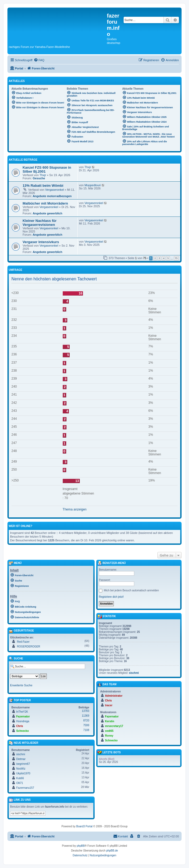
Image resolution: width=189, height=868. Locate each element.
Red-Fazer (23, 642)
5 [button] (168, 258)
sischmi (21, 754)
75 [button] (176, 258)
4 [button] (164, 258)
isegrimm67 (23, 764)
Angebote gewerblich (47, 213)
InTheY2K (22, 712)
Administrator (114, 696)
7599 (86, 725)
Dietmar (21, 759)
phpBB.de (112, 851)
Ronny (109, 736)
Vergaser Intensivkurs (41, 242)
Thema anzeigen (75, 509)
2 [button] (155, 258)
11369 (86, 716)
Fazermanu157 (25, 788)
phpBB (81, 846)
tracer (109, 705)
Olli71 (20, 783)
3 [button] (159, 258)
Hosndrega (23, 721)
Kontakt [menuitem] (121, 836)
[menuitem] (39, 60)
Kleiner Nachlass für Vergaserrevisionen (40, 223)
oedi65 (109, 731)
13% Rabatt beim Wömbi (43, 186)
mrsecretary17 (114, 726)
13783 (86, 711)
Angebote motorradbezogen (52, 196)
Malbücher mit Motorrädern (45, 203)
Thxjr (43, 175)
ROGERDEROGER (29, 647)
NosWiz (21, 769)
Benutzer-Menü (112, 563)
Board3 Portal (84, 826)
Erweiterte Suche (21, 685)
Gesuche (39, 178)
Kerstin (110, 721)
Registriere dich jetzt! (111, 597)
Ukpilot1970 (23, 773)
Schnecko (22, 731)
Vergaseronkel (54, 190)
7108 (86, 730)
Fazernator (23, 717)
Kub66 (20, 778)
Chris (20, 726)
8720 (86, 720)
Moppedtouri (93, 185)
